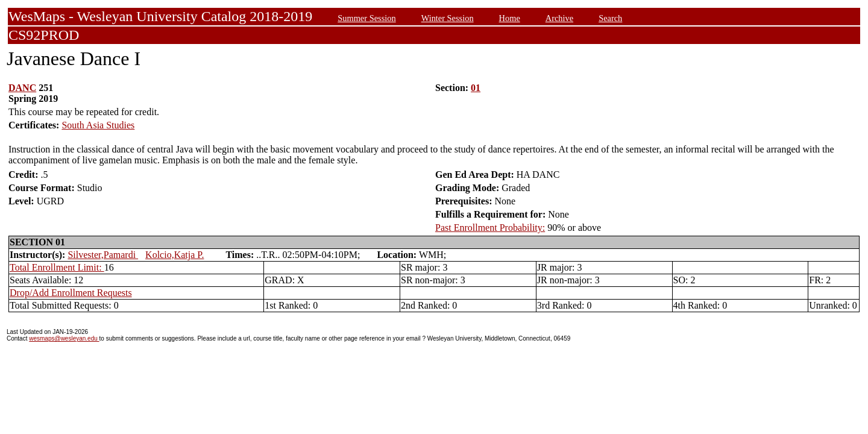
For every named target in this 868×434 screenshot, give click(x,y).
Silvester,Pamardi (103, 255)
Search (610, 18)
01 (476, 88)
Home (510, 18)
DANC (22, 88)
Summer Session (366, 18)
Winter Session (448, 18)
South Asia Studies (98, 125)
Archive (559, 18)
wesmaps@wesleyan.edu (64, 338)
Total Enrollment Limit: (57, 267)
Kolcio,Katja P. (175, 255)
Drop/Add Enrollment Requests (71, 293)
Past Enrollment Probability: (490, 228)
